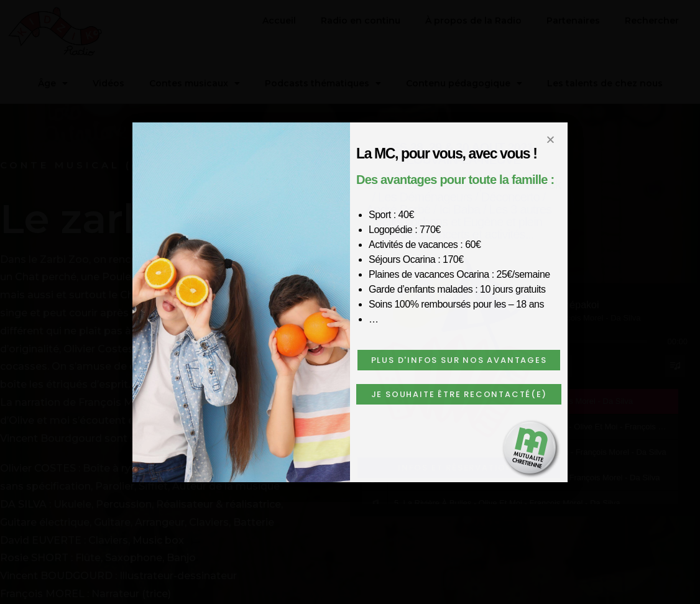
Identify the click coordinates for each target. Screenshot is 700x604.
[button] (459, 360)
